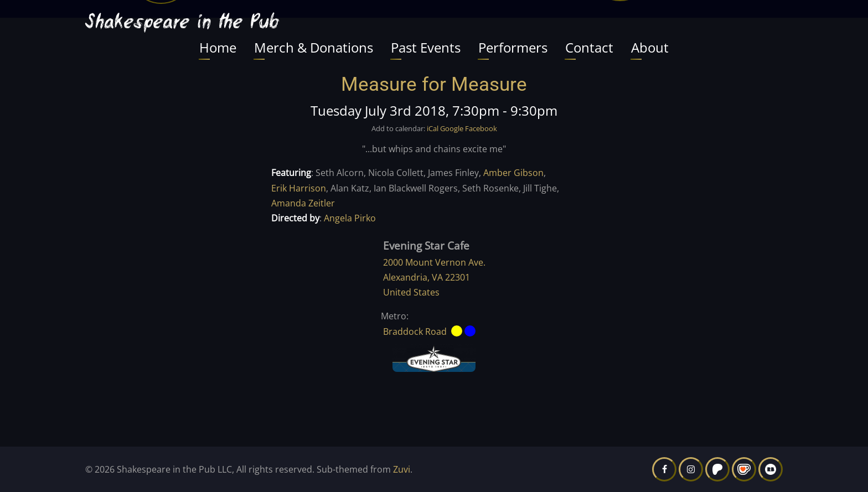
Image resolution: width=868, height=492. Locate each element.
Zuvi (402, 469)
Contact (589, 47)
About (650, 47)
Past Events (426, 47)
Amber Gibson (513, 173)
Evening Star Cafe (426, 245)
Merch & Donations (314, 47)
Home (218, 47)
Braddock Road (415, 332)
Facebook (481, 128)
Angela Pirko (350, 218)
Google (452, 128)
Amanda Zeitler (303, 203)
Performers (513, 47)
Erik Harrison (299, 188)
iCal (433, 128)
